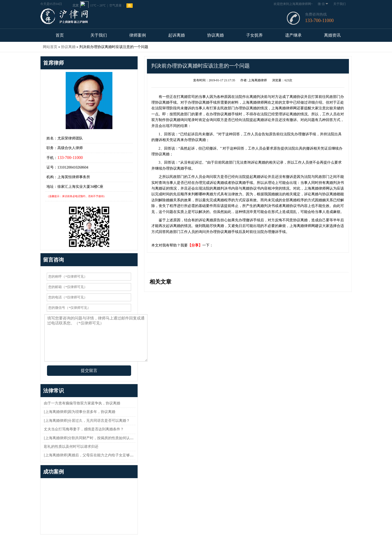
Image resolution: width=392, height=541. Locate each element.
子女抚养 (254, 35)
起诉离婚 (177, 35)
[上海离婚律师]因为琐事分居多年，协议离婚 (80, 412)
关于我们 (340, 4)
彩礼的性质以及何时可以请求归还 (71, 447)
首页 (60, 35)
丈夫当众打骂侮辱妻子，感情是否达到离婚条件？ (84, 429)
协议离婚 (215, 35)
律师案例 (138, 35)
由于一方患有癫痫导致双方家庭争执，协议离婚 (82, 403)
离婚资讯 (332, 35)
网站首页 (50, 47)
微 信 (323, 4)
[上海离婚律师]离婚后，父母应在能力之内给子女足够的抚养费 (94, 455)
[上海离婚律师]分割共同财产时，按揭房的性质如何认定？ (90, 438)
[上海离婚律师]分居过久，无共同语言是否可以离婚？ (87, 421)
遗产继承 (293, 35)
